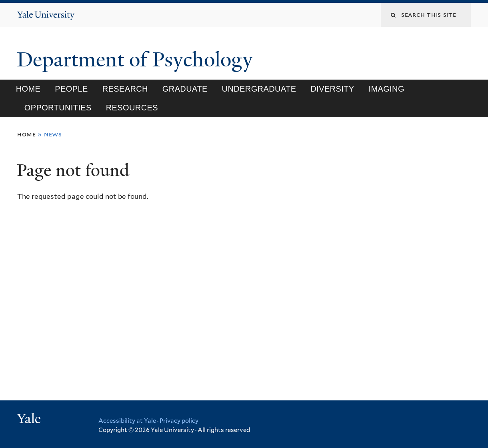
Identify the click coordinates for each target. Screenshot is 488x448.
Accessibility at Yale (127, 421)
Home (28, 89)
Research (125, 89)
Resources (132, 108)
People (71, 89)
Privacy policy (179, 421)
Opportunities (58, 108)
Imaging (386, 89)
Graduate (185, 89)
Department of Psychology (137, 60)
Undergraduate (259, 89)
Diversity (332, 89)
